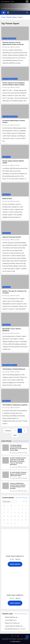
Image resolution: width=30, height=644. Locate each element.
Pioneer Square (12, 39)
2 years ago (14, 453)
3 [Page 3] (24, 431)
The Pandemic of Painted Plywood (14, 369)
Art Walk (5, 39)
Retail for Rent (7, 199)
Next (15, 435)
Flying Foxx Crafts (11, 623)
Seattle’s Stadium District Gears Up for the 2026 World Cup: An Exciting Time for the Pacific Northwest (18, 461)
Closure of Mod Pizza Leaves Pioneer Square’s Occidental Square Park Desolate (18, 486)
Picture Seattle (9, 6)
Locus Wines (10, 620)
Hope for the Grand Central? (12, 237)
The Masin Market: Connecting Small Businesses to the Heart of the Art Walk (19, 448)
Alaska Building (10, 617)
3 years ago (6, 47)
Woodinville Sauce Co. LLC (14, 629)
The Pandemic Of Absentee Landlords (15, 405)
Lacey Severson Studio (13, 626)
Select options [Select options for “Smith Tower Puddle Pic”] (15, 603)
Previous (8, 431)
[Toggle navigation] (8, 13)
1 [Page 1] (15, 431)
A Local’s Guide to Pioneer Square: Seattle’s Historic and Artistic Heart (18, 474)
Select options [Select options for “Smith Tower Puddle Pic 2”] (15, 564)
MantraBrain (16, 641)
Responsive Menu (27, 2)
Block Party (6, 79)
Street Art (14, 365)
